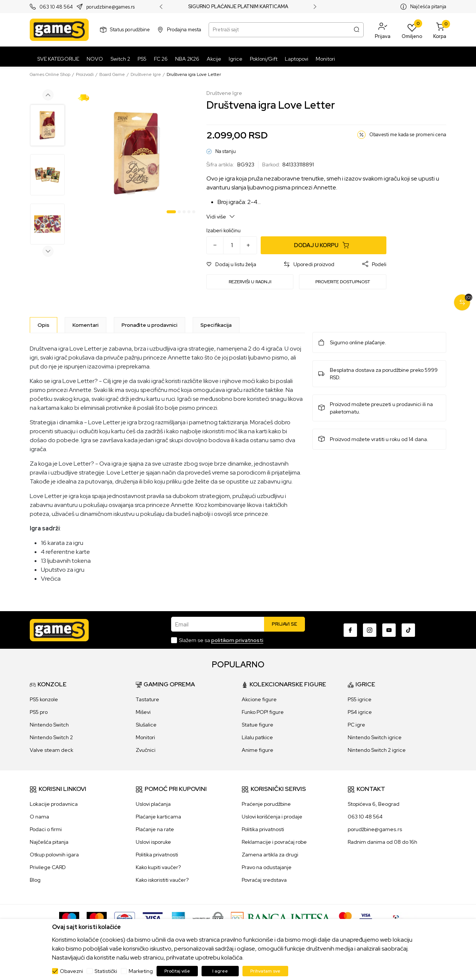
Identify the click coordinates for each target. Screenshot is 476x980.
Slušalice (146, 725)
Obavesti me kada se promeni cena (408, 135)
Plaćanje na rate (155, 829)
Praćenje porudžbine (266, 804)
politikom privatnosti (237, 640)
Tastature (147, 699)
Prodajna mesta (184, 30)
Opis (44, 325)
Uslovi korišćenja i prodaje (272, 817)
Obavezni (71, 971)
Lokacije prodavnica (54, 804)
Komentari (86, 325)
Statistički (106, 971)
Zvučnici (146, 750)
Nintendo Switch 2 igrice (377, 750)
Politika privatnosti (157, 855)
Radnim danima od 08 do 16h (382, 842)
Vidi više (221, 216)
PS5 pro (39, 712)
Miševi (143, 712)
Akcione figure (259, 699)
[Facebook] (350, 630)
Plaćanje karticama (158, 817)
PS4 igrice (360, 712)
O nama (39, 817)
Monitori (145, 737)
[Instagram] (370, 630)
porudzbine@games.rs (110, 7)
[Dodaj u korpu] (324, 245)
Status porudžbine (130, 30)
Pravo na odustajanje (267, 867)
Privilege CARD (48, 867)
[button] (383, 30)
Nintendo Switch (49, 725)
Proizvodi (85, 74)
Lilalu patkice (257, 737)
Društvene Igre (146, 74)
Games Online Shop (50, 74)
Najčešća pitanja (428, 7)
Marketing (141, 971)
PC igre (356, 725)
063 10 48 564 (56, 7)
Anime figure (258, 750)
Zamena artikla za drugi (270, 855)
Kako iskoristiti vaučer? (162, 880)
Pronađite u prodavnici (149, 325)
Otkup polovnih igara (54, 855)
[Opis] (44, 325)
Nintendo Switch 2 (51, 737)
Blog (35, 880)
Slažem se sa (221, 640)
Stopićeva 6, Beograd (374, 804)
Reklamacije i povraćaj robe (274, 842)
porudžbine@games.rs (375, 829)
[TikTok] (408, 630)
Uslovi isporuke (153, 842)
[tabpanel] (137, 153)
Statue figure (258, 725)
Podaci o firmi (46, 829)
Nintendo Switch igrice (375, 737)
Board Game (112, 74)
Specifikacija (216, 325)
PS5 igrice (360, 699)
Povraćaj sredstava (264, 880)
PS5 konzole (44, 699)
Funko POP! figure (263, 712)
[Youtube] (389, 630)
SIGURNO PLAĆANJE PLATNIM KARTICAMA (238, 7)
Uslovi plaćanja (153, 804)
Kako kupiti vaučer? (158, 867)
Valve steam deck (52, 750)
